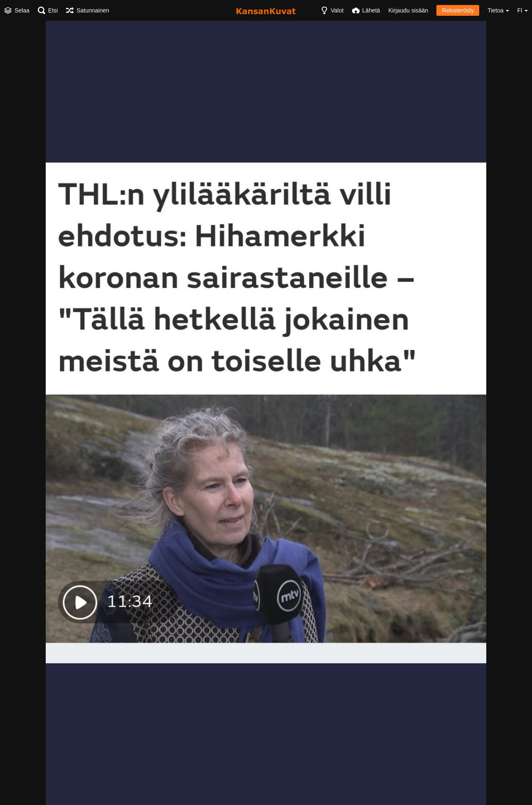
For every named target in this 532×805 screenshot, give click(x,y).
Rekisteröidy (458, 10)
